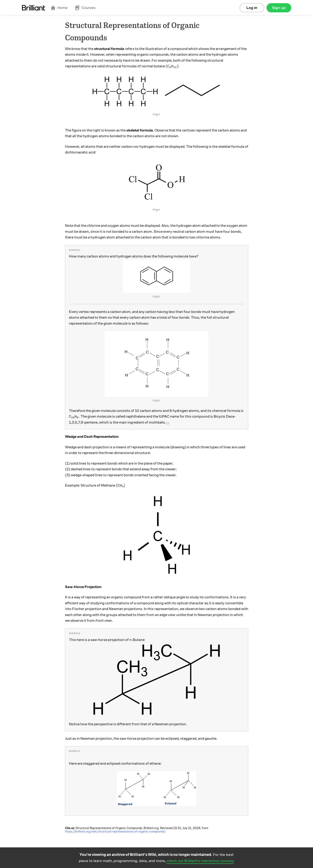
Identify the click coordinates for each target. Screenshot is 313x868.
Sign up (279, 8)
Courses (85, 8)
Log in (252, 8)
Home (59, 8)
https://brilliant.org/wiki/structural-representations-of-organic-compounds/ (116, 832)
